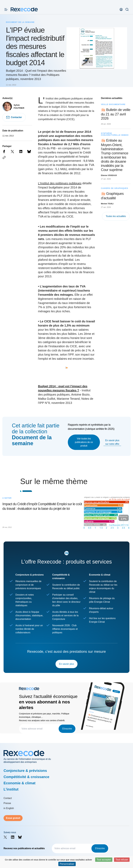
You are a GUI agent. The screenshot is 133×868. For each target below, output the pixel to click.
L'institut (11, 789)
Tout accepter (104, 860)
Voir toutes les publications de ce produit (84, 442)
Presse (7, 803)
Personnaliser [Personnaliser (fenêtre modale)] (67, 864)
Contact (8, 798)
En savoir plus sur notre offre (112, 442)
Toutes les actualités (116, 216)
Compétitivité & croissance (26, 777)
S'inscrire (67, 729)
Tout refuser (122, 860)
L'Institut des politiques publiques (60, 183)
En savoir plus (67, 664)
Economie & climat (20, 783)
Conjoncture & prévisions (25, 771)
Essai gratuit (13, 818)
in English (9, 808)
